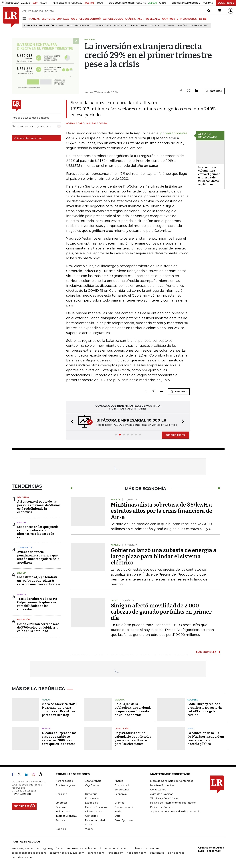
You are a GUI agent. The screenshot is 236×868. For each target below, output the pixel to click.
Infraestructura (94, 811)
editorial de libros (136, 25)
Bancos (22, 522)
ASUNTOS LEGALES (149, 19)
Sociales (193, 700)
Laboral (22, 595)
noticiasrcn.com (136, 853)
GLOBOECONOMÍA (90, 19)
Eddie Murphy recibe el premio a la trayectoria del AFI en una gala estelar (205, 709)
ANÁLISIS (130, 19)
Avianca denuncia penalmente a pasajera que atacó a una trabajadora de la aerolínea (38, 557)
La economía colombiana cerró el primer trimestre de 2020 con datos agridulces (209, 176)
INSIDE (203, 19)
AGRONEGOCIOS (113, 19)
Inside (118, 811)
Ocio (118, 816)
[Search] (209, 11)
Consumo (61, 794)
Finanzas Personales (97, 807)
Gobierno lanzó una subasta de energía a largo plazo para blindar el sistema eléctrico (164, 556)
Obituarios (91, 816)
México (46, 700)
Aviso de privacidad (162, 794)
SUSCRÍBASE (226, 3)
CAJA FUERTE (170, 19)
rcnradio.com (115, 853)
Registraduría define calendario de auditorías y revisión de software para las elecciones (133, 738)
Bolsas (46, 729)
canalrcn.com (96, 853)
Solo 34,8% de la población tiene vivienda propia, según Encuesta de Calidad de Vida (133, 709)
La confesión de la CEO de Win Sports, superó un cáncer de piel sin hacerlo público (206, 738)
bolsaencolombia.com (145, 848)
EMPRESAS (63, 19)
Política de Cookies (162, 807)
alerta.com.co (176, 853)
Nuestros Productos (162, 785)
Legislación (122, 729)
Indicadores (63, 811)
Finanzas (61, 807)
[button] (71, 422)
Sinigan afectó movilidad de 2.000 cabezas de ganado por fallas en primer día (161, 612)
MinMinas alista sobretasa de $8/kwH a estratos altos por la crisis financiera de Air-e (161, 511)
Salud (191, 729)
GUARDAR (214, 91)
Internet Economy (66, 816)
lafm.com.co (157, 853)
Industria (23, 497)
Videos (89, 829)
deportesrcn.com (22, 857)
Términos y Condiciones (164, 798)
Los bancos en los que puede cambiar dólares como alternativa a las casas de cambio (38, 532)
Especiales (91, 803)
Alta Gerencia (93, 781)
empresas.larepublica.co (81, 848)
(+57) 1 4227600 (22, 794)
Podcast (61, 820)
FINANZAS (34, 19)
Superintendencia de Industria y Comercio (175, 811)
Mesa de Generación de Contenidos (172, 781)
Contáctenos (158, 790)
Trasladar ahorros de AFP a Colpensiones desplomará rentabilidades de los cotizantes (37, 604)
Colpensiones (103, 25)
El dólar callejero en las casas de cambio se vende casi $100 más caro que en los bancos (59, 738)
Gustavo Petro (199, 25)
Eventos (119, 803)
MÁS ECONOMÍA (206, 652)
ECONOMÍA (48, 19)
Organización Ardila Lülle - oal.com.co (211, 849)
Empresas (62, 803)
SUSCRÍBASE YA (175, 435)
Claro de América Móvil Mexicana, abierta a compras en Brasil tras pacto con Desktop (59, 709)
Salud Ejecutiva (124, 820)
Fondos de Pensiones (79, 25)
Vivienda (120, 700)
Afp (61, 25)
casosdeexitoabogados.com (29, 853)
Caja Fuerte (92, 785)
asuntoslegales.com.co (25, 848)
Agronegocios (64, 781)
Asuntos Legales (65, 785)
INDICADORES (188, 19)
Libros (118, 25)
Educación (23, 620)
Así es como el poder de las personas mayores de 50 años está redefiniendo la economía (39, 507)
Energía (155, 25)
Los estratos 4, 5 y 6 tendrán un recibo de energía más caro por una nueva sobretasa (39, 581)
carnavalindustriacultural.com (67, 853)
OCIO (74, 19)
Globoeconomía (124, 807)
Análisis (119, 781)
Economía (121, 794)
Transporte (25, 548)
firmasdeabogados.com (114, 848)
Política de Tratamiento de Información (173, 803)
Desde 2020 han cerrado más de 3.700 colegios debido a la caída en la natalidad (38, 628)
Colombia (168, 25)
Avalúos (182, 25)
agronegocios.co (53, 848)
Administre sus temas (28, 138)
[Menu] (25, 19)
